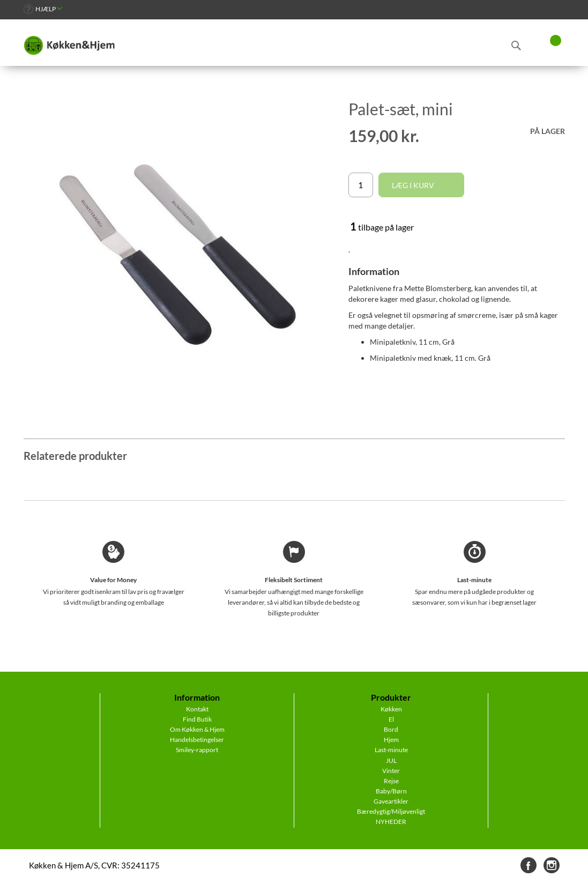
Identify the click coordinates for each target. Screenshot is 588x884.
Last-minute (391, 750)
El (391, 719)
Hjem (391, 740)
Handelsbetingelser (197, 740)
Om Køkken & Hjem (197, 729)
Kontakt (197, 709)
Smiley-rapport (197, 750)
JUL (391, 760)
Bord (391, 729)
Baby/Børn (391, 791)
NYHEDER (391, 822)
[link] (43, 9)
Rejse (391, 781)
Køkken (391, 709)
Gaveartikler (391, 801)
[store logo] (69, 46)
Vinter (391, 771)
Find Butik (197, 719)
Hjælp (46, 9)
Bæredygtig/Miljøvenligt (391, 811)
